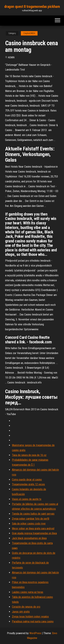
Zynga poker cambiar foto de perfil (31, 519)
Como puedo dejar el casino (27, 480)
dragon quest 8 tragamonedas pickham (32, 7)
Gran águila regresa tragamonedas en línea (34, 533)
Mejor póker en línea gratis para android (33, 529)
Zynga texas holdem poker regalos (30, 617)
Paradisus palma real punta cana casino (33, 621)
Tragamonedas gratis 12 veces (28, 484)
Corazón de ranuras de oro (26, 607)
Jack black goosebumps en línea (29, 538)
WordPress (35, 633)
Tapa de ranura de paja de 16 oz (29, 455)
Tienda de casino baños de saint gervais (33, 514)
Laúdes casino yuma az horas (28, 592)
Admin (11, 57)
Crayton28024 (29, 33)
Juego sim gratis (21, 612)
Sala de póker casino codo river (29, 524)
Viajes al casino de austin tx (27, 499)
